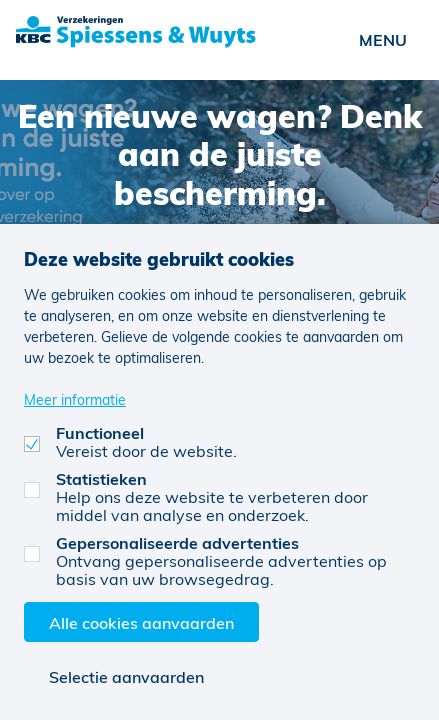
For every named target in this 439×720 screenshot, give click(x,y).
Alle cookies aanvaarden (141, 622)
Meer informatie (75, 399)
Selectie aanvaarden (126, 676)
